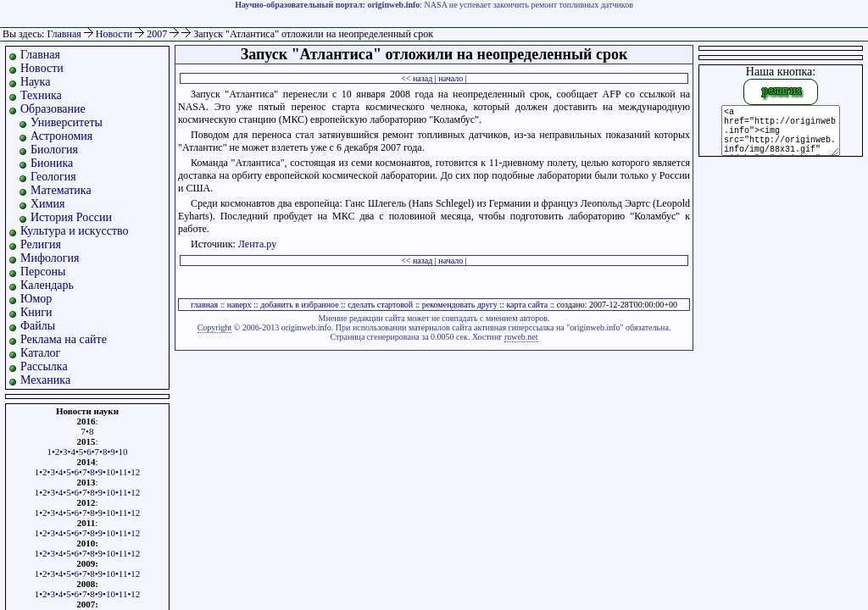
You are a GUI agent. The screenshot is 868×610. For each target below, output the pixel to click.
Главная (64, 34)
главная (204, 305)
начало (451, 78)
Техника (41, 95)
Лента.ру (257, 244)
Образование (53, 109)
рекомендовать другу (460, 305)
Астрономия (61, 136)
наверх (239, 305)
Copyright (215, 327)
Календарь (47, 285)
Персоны (43, 272)
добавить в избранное (299, 305)
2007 (158, 34)
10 (123, 452)
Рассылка (44, 366)
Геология (53, 177)
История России (71, 217)
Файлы (38, 326)
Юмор (36, 299)
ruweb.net (521, 337)
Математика (61, 190)
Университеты (67, 122)
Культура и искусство (75, 231)
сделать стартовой (380, 305)
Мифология (50, 258)
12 (135, 472)
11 (123, 472)
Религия (41, 244)
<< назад (417, 78)
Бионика (52, 163)
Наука (35, 82)
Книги (36, 312)
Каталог (40, 353)
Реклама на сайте (64, 339)
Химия (47, 204)
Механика (45, 380)
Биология (54, 150)
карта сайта (527, 305)
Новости (116, 34)
